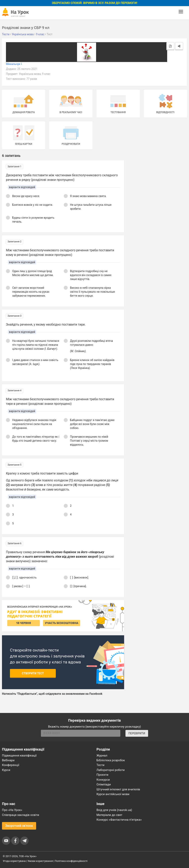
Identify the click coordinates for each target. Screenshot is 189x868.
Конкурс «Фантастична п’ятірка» (119, 820)
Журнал (102, 756)
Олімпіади (104, 784)
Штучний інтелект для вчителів (118, 789)
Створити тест (33, 673)
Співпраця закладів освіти (21, 815)
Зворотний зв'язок (19, 826)
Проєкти (102, 775)
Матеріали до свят (109, 815)
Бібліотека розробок (111, 760)
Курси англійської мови (113, 794)
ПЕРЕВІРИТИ (137, 733)
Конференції (11, 765)
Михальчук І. (14, 64)
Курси (6, 770)
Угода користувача (14, 861)
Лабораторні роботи (111, 770)
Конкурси (103, 780)
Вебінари (8, 760)
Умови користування (40, 861)
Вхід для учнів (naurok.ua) (114, 810)
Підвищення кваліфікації (19, 756)
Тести (100, 765)
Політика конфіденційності (71, 861)
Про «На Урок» (12, 810)
